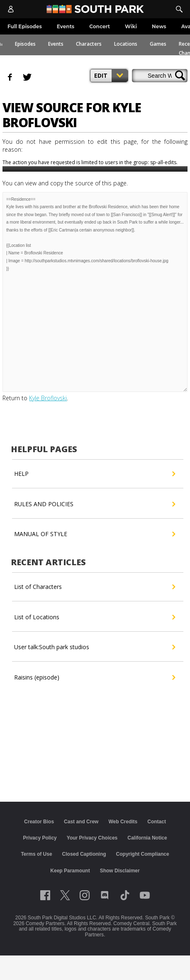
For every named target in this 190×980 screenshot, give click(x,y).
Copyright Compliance (143, 854)
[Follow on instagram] (85, 895)
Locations (126, 44)
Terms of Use (36, 854)
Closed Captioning (84, 854)
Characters (89, 44)
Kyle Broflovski (48, 398)
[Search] (179, 9)
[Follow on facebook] (45, 895)
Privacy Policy (40, 838)
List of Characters (94, 587)
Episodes (25, 44)
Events (56, 44)
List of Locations (94, 617)
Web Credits (123, 822)
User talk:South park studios (94, 647)
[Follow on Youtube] (145, 895)
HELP (94, 474)
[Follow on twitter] (65, 895)
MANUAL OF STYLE (94, 534)
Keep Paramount (70, 871)
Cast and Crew (81, 822)
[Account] (11, 9)
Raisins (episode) (94, 677)
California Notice (147, 838)
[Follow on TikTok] (125, 895)
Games (158, 44)
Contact (157, 822)
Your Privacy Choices (92, 838)
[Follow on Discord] (105, 895)
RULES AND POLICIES (94, 504)
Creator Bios (39, 822)
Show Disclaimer (120, 871)
